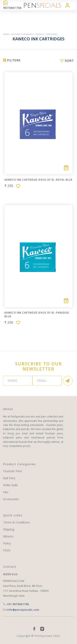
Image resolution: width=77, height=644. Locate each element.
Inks (6, 492)
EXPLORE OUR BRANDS (22, 34)
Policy (7, 543)
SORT (67, 60)
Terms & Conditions (16, 522)
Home (6, 34)
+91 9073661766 (16, 604)
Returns (8, 536)
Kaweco (40, 34)
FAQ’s (7, 550)
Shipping (9, 529)
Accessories (11, 499)
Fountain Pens (13, 471)
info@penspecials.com (21, 610)
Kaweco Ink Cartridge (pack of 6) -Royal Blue (38, 180)
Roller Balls (10, 485)
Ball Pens (9, 478)
